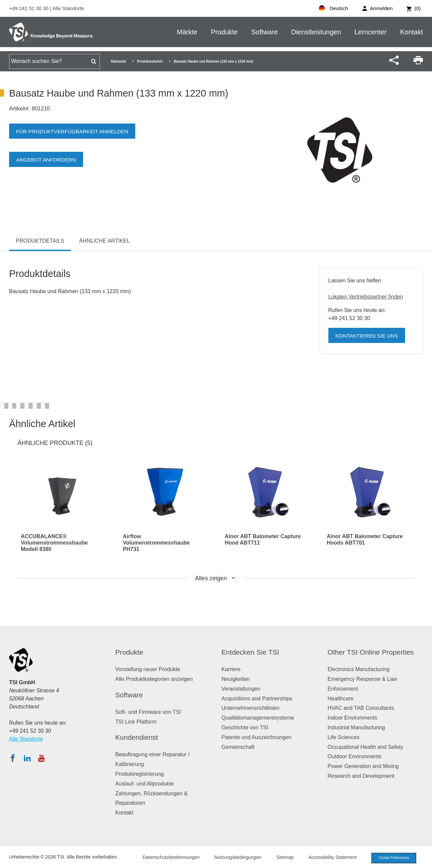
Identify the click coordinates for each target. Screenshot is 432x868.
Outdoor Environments (355, 756)
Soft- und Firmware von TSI (148, 712)
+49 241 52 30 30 (29, 8)
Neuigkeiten (236, 679)
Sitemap (281, 858)
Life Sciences (344, 737)
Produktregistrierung (140, 774)
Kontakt (411, 32)
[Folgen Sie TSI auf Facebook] (13, 758)
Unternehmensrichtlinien (250, 708)
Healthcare (341, 699)
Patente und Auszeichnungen (256, 737)
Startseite (118, 61)
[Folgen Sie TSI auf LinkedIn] (27, 758)
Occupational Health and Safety (366, 747)
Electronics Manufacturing (359, 669)
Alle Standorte (68, 8)
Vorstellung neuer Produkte (148, 669)
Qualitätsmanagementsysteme (258, 718)
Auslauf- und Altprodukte (145, 784)
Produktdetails (40, 241)
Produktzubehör (150, 61)
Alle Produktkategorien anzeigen (154, 679)
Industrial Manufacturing (356, 727)
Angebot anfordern (47, 160)
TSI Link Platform (136, 722)
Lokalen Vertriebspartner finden (366, 297)
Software (265, 32)
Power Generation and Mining (363, 766)
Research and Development (361, 776)
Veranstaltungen (241, 689)
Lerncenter (371, 32)
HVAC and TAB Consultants (361, 708)
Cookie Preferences (392, 858)
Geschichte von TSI (245, 727)
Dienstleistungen (316, 32)
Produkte (224, 32)
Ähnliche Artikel (104, 241)
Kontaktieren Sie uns (368, 336)
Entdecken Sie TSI (250, 652)
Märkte (187, 32)
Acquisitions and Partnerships (257, 699)
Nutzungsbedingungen (234, 858)
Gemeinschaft (238, 747)
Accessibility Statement (328, 858)
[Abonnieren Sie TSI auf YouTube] (41, 758)
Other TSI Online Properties (371, 652)
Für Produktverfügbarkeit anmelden (74, 131)
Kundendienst (137, 737)
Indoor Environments (353, 718)
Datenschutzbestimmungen (167, 858)
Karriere (231, 669)
